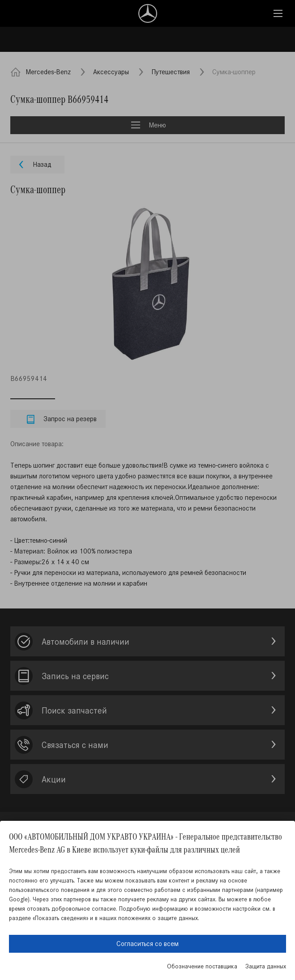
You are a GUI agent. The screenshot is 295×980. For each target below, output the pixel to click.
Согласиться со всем (147, 944)
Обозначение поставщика (202, 966)
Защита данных (266, 966)
